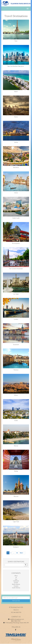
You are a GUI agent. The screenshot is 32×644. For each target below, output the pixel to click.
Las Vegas (16, 284)
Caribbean (16, 581)
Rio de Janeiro (16, 233)
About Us (16, 610)
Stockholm (16, 334)
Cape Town (16, 511)
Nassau (16, 436)
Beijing (16, 461)
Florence (16, 360)
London (16, 309)
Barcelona (16, 157)
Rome (16, 107)
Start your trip (16, 601)
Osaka (16, 410)
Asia (16, 579)
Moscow (16, 486)
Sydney (16, 132)
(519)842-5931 (17, 621)
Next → (22, 553)
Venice (16, 183)
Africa (16, 576)
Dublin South (16, 208)
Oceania (16, 586)
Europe (16, 583)
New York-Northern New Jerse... (16, 56)
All (16, 577)
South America (16, 588)
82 (17, 553)
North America (16, 584)
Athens (16, 385)
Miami (16, 81)
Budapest (16, 537)
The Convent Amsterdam (16, 258)
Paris (16, 31)
